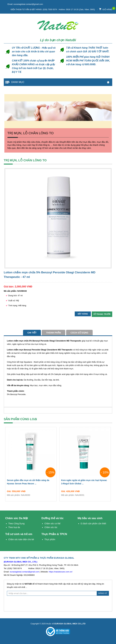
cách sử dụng (79, 333)
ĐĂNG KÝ (103, 593)
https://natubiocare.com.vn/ (61, 572)
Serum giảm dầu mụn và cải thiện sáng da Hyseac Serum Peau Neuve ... (31, 483)
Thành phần (53, 333)
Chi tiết (32, 333)
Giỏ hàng (106, 9)
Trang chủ (108, 82)
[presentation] (58, 603)
